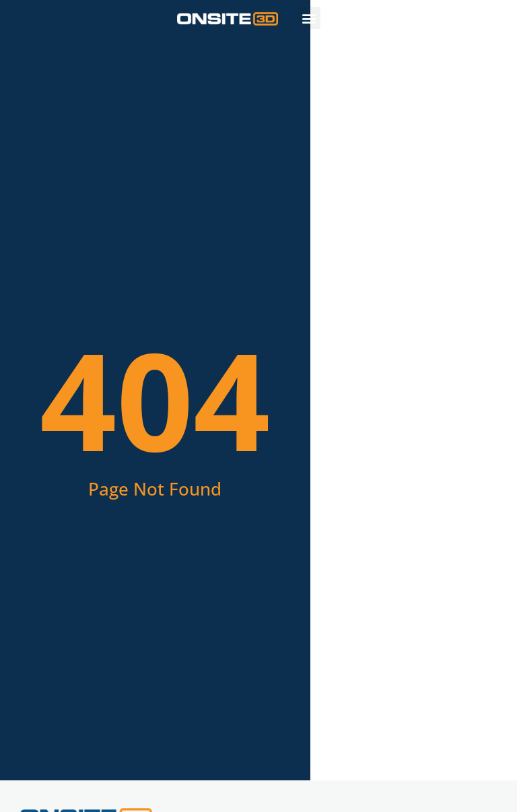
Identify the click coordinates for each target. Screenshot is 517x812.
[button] (309, 18)
